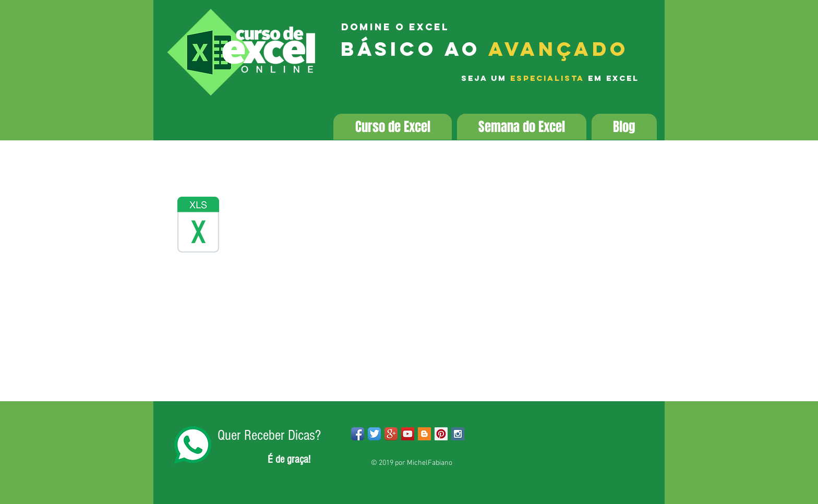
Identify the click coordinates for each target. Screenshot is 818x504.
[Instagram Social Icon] (458, 434)
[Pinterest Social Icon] (441, 434)
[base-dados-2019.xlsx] (198, 226)
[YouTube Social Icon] (408, 434)
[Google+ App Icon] (391, 434)
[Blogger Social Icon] (424, 434)
